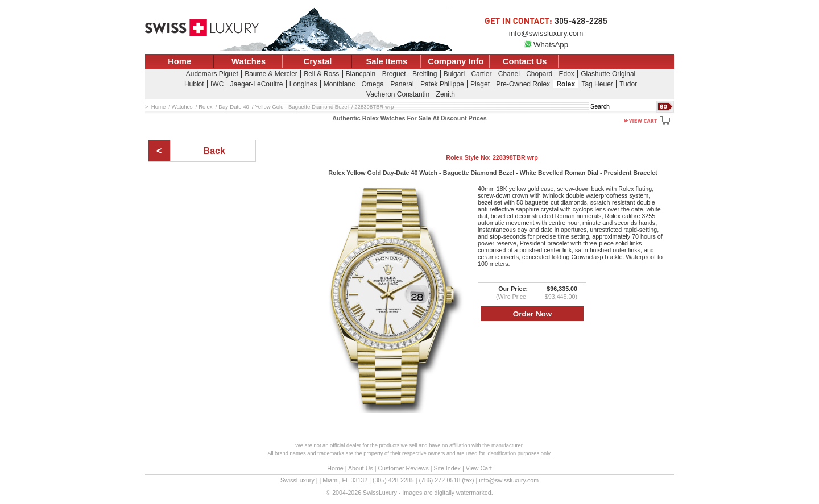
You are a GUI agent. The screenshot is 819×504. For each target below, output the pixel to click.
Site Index (447, 468)
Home (179, 61)
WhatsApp (546, 45)
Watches (249, 61)
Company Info (456, 61)
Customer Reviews (403, 468)
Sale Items (386, 61)
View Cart (479, 468)
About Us (361, 468)
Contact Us (525, 61)
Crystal (318, 61)
